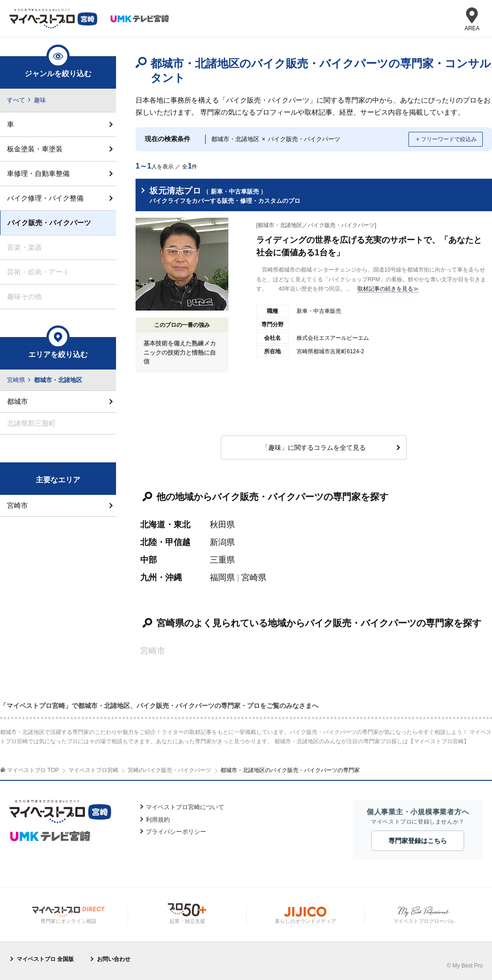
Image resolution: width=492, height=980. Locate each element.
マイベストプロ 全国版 (45, 959)
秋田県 (222, 525)
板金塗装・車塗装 (35, 149)
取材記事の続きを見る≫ (388, 289)
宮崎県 (254, 578)
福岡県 (222, 578)
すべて (16, 100)
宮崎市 (17, 505)
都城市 (17, 401)
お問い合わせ (114, 959)
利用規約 (158, 820)
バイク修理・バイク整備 (45, 198)
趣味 (40, 100)
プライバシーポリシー (176, 832)
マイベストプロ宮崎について (185, 807)
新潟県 (222, 542)
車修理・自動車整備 (38, 173)
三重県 (222, 560)
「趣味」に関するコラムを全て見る (314, 448)
